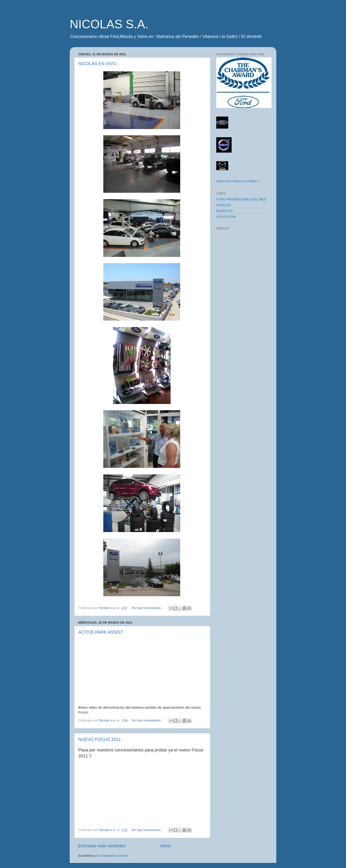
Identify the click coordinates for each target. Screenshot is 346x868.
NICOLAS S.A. (109, 24)
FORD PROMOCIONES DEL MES (241, 199)
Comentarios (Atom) (113, 856)
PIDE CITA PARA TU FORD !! (238, 181)
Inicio (166, 846)
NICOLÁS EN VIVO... (99, 64)
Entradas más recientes (102, 846)
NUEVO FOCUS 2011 (100, 739)
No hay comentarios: (147, 608)
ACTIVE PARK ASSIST (101, 632)
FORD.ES (223, 205)
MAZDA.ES (225, 211)
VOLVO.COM (226, 217)
